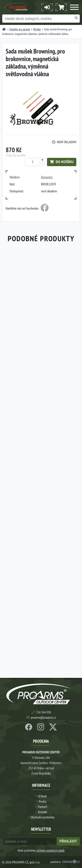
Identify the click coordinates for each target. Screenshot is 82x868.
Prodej (43, 801)
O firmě (42, 796)
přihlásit (68, 841)
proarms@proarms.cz (43, 717)
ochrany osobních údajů (51, 850)
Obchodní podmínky (43, 817)
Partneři (42, 807)
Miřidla (37, 29)
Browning (47, 177)
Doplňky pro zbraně (20, 29)
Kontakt (43, 812)
